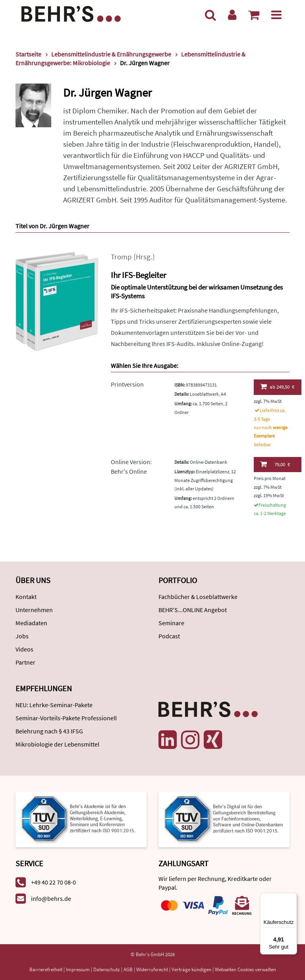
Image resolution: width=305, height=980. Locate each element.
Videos (24, 649)
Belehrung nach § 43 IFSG (49, 731)
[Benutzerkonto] (232, 15)
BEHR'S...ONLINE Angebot (193, 610)
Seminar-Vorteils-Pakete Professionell (66, 718)
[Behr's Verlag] (71, 13)
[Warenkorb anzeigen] (254, 15)
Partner (25, 662)
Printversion (127, 384)
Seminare (171, 623)
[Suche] (210, 15)
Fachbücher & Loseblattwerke (198, 597)
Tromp (121, 257)
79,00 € (275, 464)
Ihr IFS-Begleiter (138, 275)
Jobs (22, 636)
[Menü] (276, 15)
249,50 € (277, 387)
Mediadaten (31, 623)
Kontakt (26, 597)
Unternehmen (34, 610)
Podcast (169, 636)
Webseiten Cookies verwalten (245, 969)
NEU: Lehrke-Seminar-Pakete (54, 705)
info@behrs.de (51, 898)
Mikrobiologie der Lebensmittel (57, 744)
